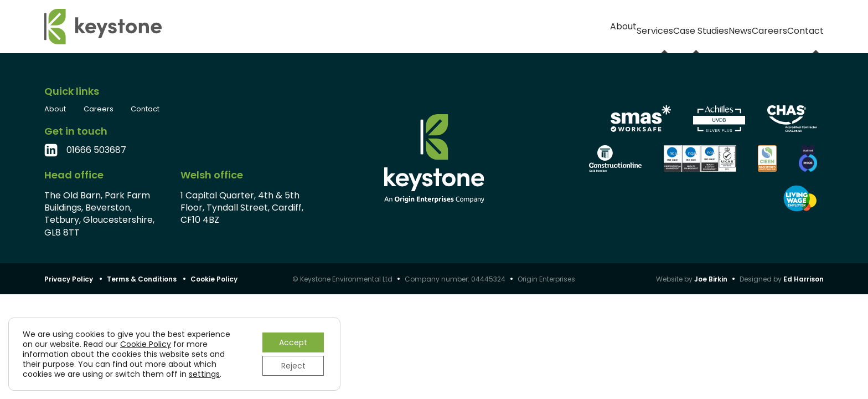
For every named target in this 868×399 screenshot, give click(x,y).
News (676, 26)
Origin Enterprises (546, 279)
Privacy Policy (69, 279)
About (459, 26)
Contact (805, 26)
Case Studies (603, 26)
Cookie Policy (214, 279)
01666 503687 (96, 150)
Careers (737, 26)
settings (204, 374)
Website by (692, 279)
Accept (293, 342)
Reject (293, 366)
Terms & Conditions (142, 279)
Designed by (782, 279)
